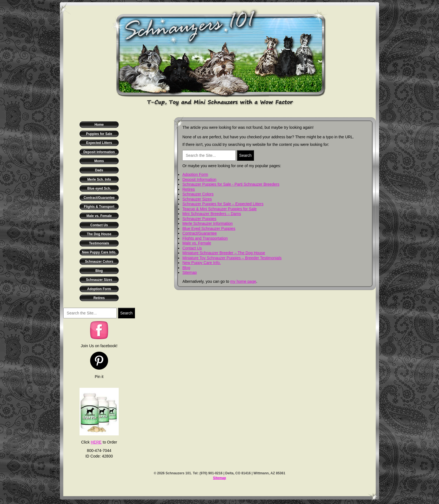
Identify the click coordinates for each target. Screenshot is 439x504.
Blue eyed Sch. (99, 188)
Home (99, 125)
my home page (243, 281)
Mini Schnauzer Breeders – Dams (212, 214)
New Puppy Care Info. (99, 252)
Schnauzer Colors (99, 262)
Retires (99, 298)
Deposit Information (99, 152)
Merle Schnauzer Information (207, 223)
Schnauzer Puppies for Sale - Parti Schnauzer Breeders (231, 184)
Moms (99, 161)
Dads (99, 170)
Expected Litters (99, 143)
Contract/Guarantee (99, 198)
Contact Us (99, 225)
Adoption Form (99, 289)
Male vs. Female (99, 216)
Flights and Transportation (205, 238)
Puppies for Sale (99, 134)
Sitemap (189, 272)
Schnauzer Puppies (199, 219)
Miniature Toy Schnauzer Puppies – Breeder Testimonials (232, 258)
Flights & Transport (99, 207)
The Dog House (99, 234)
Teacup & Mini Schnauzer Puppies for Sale (219, 209)
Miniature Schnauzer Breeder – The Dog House (224, 253)
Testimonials (99, 243)
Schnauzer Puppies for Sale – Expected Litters (223, 204)
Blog (99, 271)
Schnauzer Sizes (99, 280)
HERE (96, 442)
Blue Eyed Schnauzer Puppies (209, 228)
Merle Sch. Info (99, 179)
